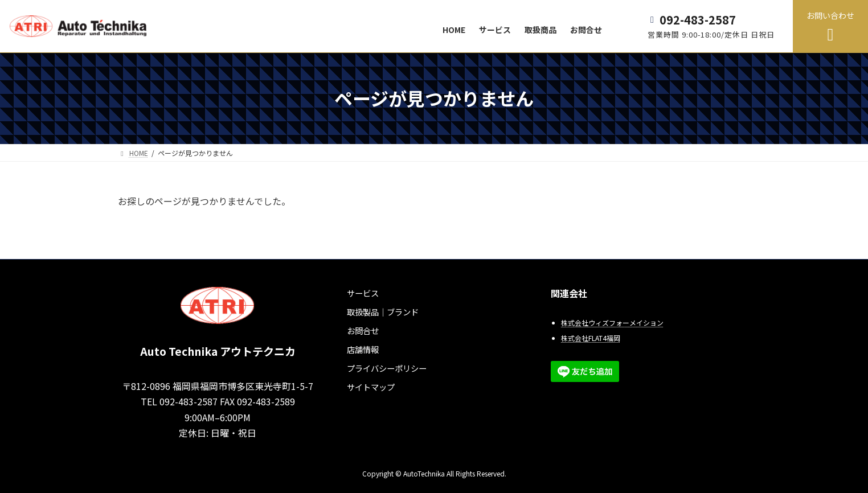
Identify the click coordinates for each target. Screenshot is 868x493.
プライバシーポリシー (387, 368)
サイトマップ (371, 387)
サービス (363, 293)
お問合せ (363, 330)
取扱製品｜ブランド (383, 312)
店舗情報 (363, 349)
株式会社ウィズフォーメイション (612, 322)
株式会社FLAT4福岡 (591, 338)
